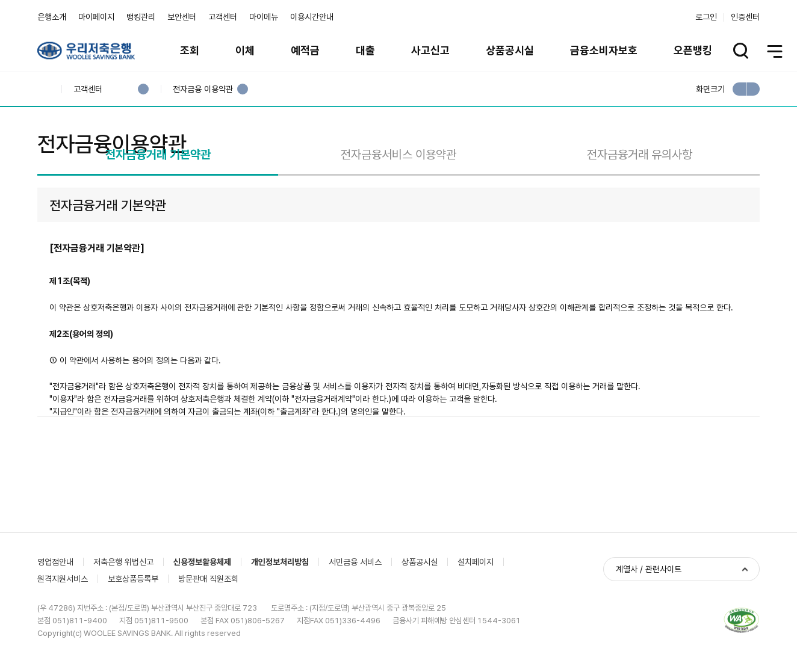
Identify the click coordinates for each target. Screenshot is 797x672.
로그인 (706, 17)
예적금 (305, 50)
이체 (245, 50)
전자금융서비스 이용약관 (398, 212)
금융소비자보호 (604, 50)
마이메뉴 (264, 17)
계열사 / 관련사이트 (649, 631)
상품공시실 (510, 50)
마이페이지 (96, 17)
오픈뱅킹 (693, 50)
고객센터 (223, 17)
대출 (365, 50)
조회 (190, 50)
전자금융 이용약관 (203, 89)
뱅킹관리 (141, 17)
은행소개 (52, 17)
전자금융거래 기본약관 (158, 212)
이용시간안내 (312, 17)
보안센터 (182, 17)
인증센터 (745, 17)
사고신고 (430, 50)
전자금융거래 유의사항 (640, 212)
